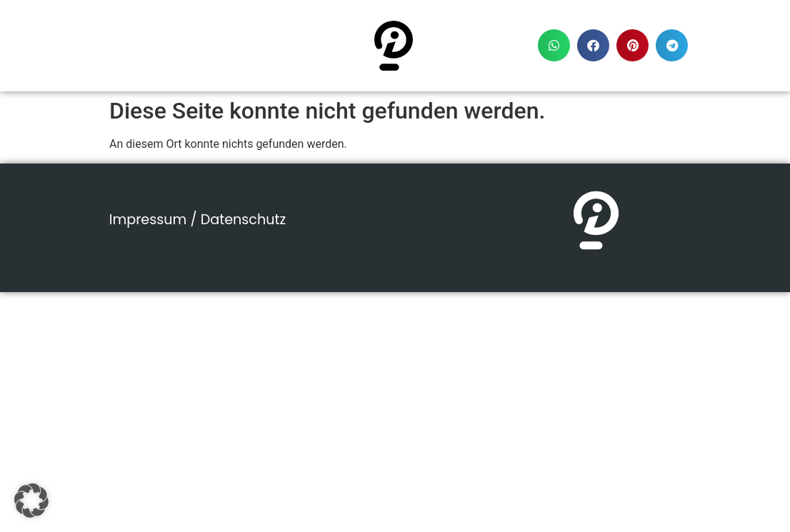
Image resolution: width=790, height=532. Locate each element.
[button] (554, 45)
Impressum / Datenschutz (198, 220)
